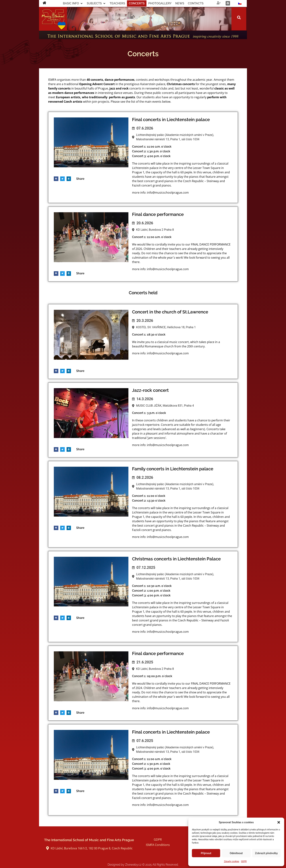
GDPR (244, 861)
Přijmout (206, 853)
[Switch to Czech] (240, 3)
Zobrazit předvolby (266, 853)
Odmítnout (236, 853)
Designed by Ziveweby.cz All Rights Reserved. (143, 865)
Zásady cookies (232, 861)
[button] (279, 822)
